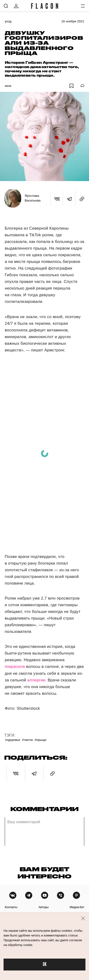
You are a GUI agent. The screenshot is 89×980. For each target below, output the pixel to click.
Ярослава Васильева (33, 198)
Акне (8, 86)
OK (45, 964)
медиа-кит (77, 907)
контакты (11, 907)
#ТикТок (27, 740)
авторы (44, 907)
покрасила (15, 667)
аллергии (36, 680)
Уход (8, 21)
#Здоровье (13, 740)
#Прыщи (40, 740)
